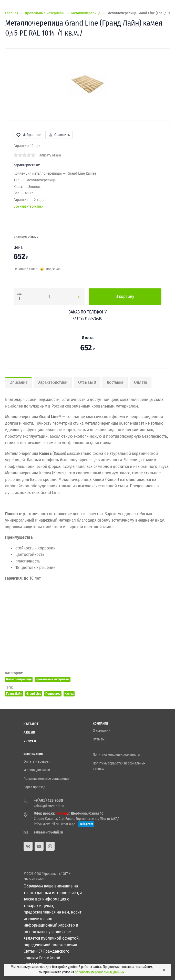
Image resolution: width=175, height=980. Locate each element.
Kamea (69, 694)
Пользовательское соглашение (47, 779)
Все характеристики (28, 206)
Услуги (30, 741)
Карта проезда (34, 787)
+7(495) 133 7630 (48, 800)
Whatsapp (68, 824)
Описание (18, 382)
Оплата (141, 382)
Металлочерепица (19, 679)
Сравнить (59, 135)
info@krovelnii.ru (46, 824)
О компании (101, 731)
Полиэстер (53, 694)
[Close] (163, 970)
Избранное (28, 135)
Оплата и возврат (37, 762)
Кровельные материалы (53, 679)
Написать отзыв (49, 155)
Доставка (115, 382)
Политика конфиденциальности (116, 755)
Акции (30, 732)
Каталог (31, 724)
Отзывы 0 (87, 382)
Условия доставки (37, 770)
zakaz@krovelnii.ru (49, 806)
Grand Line (34, 694)
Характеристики (53, 382)
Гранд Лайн (14, 694)
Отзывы (99, 739)
